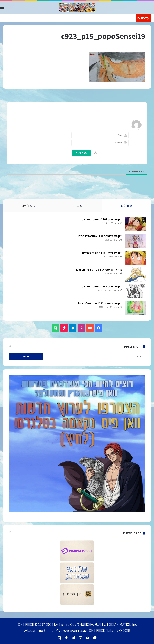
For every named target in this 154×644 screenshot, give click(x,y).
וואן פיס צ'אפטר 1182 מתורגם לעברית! (100, 237)
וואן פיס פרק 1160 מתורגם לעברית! (101, 253)
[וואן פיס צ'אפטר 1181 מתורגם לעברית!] (135, 309)
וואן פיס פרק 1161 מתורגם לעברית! (101, 220)
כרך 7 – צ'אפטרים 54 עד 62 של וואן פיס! (99, 270)
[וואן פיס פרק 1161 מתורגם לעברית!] (135, 225)
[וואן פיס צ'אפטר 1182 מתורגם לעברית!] (135, 242)
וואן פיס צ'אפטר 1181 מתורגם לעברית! (100, 304)
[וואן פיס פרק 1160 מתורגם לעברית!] (135, 258)
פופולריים (29, 205)
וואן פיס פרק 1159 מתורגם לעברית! (101, 287)
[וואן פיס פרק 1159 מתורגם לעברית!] (135, 292)
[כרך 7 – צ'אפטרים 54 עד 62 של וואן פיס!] (135, 275)
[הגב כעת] (81, 153)
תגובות (78, 205)
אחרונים (127, 205)
